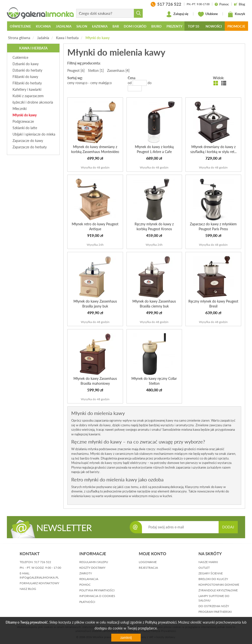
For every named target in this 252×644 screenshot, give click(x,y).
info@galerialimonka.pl (39, 577)
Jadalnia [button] (64, 26)
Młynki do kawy (98, 38)
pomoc (85, 585)
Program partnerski (215, 612)
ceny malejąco (101, 83)
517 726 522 (43, 562)
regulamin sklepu (94, 562)
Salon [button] (82, 26)
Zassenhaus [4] (118, 70)
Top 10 (194, 26)
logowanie (148, 562)
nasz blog (28, 589)
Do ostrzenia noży (214, 606)
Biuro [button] (156, 26)
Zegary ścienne (211, 573)
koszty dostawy (92, 568)
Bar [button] (116, 26)
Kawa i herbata (67, 38)
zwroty (86, 573)
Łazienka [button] (100, 26)
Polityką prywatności (161, 622)
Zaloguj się (177, 14)
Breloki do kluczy (213, 579)
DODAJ (228, 527)
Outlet (204, 568)
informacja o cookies (97, 596)
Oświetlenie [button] (20, 26)
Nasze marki (208, 562)
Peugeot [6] (76, 70)
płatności (87, 602)
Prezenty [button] (174, 26)
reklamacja (89, 579)
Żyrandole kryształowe (218, 590)
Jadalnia (43, 38)
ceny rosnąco (77, 83)
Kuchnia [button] (43, 26)
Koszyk (236, 14)
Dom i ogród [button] (135, 26)
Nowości (214, 26)
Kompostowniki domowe (219, 585)
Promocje (236, 26)
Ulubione (208, 14)
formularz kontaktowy (39, 583)
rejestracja (148, 568)
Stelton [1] (96, 70)
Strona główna (19, 38)
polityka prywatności (97, 590)
